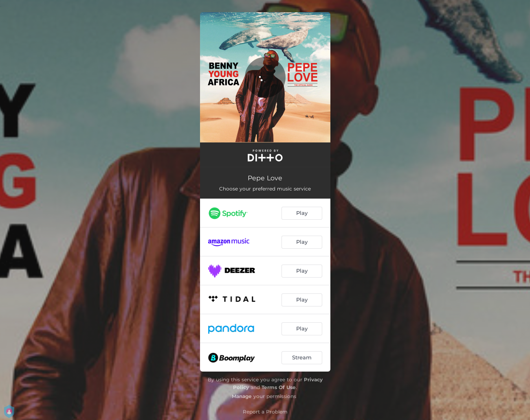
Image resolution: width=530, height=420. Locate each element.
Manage (242, 396)
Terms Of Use (279, 387)
